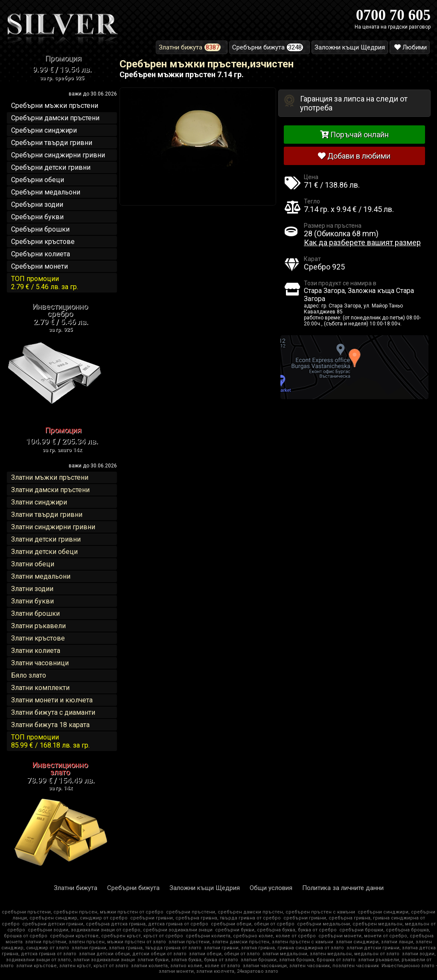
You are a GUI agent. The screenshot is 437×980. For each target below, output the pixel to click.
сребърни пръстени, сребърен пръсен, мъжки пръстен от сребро (83, 912)
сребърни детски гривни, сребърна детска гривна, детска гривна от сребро (115, 924)
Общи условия (271, 888)
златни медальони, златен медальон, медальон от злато (331, 954)
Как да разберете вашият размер (362, 242)
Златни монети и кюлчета (52, 700)
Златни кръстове (38, 638)
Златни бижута (76, 888)
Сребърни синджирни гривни (58, 155)
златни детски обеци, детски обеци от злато (133, 954)
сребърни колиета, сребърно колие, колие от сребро (251, 936)
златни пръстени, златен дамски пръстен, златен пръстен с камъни (251, 942)
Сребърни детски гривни (51, 167)
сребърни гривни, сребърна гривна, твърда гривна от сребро (205, 918)
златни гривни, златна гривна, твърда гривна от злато (137, 948)
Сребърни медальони (46, 192)
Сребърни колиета (41, 254)
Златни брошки (35, 613)
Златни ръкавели (38, 626)
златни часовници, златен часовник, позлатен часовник (311, 966)
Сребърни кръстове (43, 242)
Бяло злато (29, 675)
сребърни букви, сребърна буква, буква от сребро (276, 930)
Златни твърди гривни (47, 515)
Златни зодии (32, 589)
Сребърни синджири (44, 130)
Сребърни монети (39, 266)
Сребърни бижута (133, 888)
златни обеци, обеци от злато (224, 954)
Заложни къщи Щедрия (205, 888)
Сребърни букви (37, 217)
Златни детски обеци (44, 552)
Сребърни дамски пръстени (55, 118)
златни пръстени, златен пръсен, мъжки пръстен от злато (96, 942)
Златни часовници (40, 663)
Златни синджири (39, 502)
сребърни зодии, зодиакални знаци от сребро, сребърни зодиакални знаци (120, 930)
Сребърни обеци (38, 180)
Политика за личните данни (343, 888)
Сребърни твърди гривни (52, 143)
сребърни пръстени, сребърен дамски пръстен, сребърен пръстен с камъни (261, 912)
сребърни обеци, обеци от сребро (253, 924)
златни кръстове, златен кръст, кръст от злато (72, 966)
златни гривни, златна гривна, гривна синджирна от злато (274, 948)
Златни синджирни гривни (53, 527)
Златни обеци (33, 564)
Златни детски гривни (46, 539)
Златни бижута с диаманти (53, 712)
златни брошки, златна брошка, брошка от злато (298, 960)
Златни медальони (41, 576)
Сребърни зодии (37, 204)
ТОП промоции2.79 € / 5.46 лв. (45, 283)
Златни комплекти (40, 688)
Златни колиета (36, 651)
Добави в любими (354, 156)
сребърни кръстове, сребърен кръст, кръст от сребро (117, 936)
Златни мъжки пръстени (50, 477)
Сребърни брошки (40, 229)
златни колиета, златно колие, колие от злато (186, 966)
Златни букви (32, 601)
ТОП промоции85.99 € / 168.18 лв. (50, 741)
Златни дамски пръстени (50, 490)
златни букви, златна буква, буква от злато (188, 960)
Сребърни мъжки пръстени (55, 106)
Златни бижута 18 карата (50, 725)
